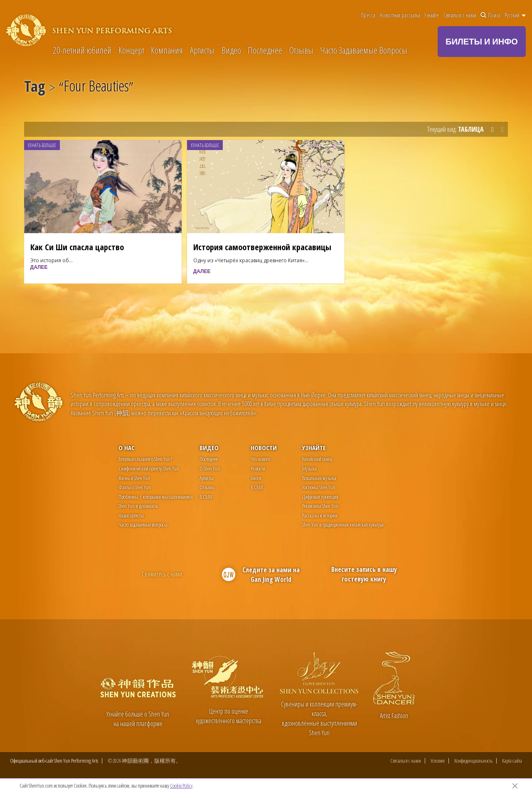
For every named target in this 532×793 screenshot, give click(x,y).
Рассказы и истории (320, 515)
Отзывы (301, 50)
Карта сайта (512, 761)
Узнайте (432, 15)
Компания (167, 50)
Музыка (309, 468)
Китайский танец (317, 459)
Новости (264, 448)
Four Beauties (96, 88)
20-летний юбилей (82, 50)
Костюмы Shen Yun (319, 487)
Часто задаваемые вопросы (143, 525)
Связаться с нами (460, 15)
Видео (231, 50)
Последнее (265, 50)
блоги (256, 478)
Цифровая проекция (320, 497)
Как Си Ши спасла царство (77, 247)
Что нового (260, 459)
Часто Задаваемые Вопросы (364, 50)
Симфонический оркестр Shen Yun (149, 468)
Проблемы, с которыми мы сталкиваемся (156, 497)
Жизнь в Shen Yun (134, 478)
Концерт (131, 50)
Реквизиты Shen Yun (320, 506)
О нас (127, 448)
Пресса (368, 15)
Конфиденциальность (473, 761)
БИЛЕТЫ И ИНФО (482, 41)
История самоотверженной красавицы (262, 247)
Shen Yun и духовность (138, 506)
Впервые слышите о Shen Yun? (145, 459)
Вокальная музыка (319, 478)
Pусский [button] (515, 15)
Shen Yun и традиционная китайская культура (343, 525)
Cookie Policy (181, 786)
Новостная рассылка (400, 15)
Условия (438, 761)
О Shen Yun (210, 468)
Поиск (490, 15)
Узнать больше (42, 145)
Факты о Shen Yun (135, 487)
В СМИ (206, 497)
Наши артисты (131, 515)
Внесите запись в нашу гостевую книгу (364, 574)
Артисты (202, 50)
